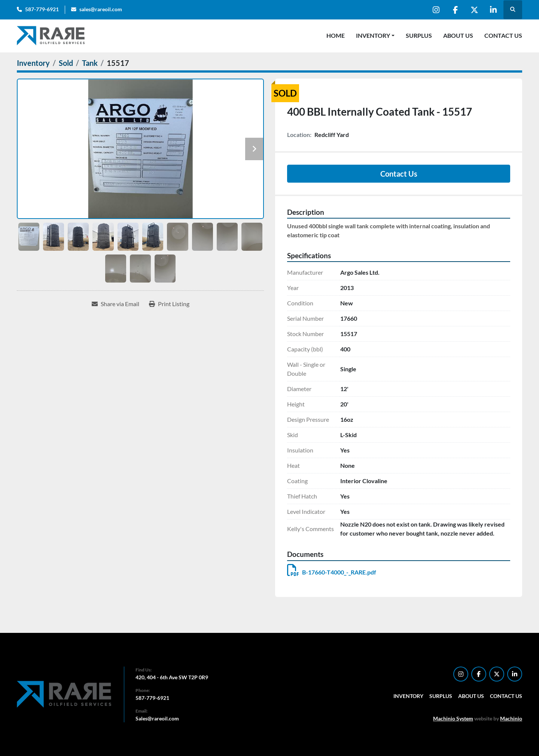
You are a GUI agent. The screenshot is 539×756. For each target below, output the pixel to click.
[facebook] (455, 10)
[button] (375, 36)
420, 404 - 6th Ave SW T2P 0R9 (172, 677)
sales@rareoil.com (101, 9)
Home (336, 35)
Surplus (419, 35)
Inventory (373, 35)
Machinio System (453, 718)
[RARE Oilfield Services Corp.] (65, 694)
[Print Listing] (169, 304)
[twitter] (474, 10)
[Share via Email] (115, 304)
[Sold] (66, 63)
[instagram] (436, 10)
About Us (458, 35)
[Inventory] (33, 63)
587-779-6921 (42, 9)
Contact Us (503, 35)
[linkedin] (493, 10)
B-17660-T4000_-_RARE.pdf (332, 572)
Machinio (511, 718)
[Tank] (90, 63)
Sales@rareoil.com (157, 718)
